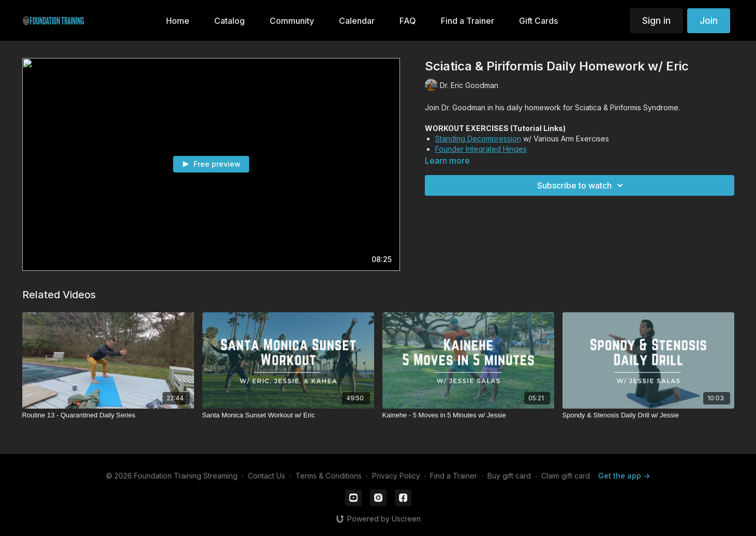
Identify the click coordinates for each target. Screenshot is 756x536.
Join (709, 20)
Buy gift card (509, 476)
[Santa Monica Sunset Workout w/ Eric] (288, 415)
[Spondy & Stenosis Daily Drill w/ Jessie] (648, 415)
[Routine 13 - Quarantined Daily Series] (108, 415)
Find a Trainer (454, 476)
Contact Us (266, 476)
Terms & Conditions (329, 476)
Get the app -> (624, 476)
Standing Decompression (478, 139)
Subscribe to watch (582, 185)
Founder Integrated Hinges (481, 149)
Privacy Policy (396, 476)
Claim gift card (566, 476)
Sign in (656, 20)
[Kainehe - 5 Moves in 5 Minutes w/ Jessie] (468, 415)
